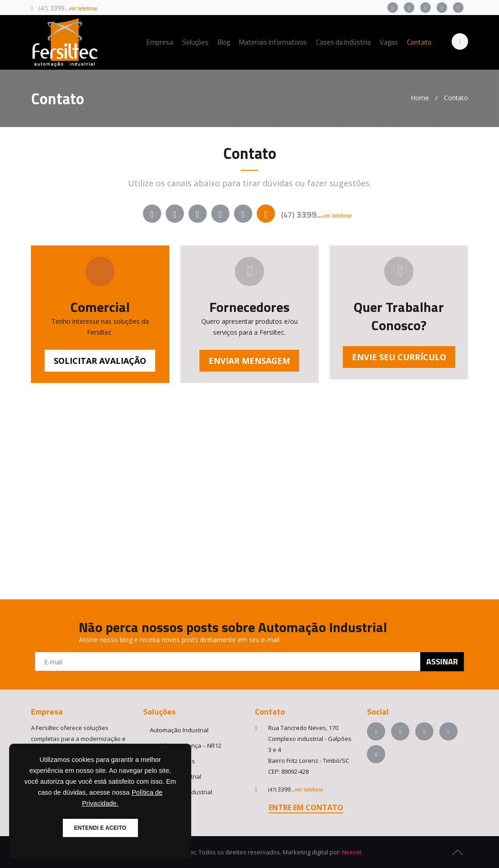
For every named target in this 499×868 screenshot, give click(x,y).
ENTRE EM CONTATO (306, 807)
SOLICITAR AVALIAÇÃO (100, 361)
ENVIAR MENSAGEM (249, 361)
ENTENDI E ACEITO (100, 828)
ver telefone (83, 9)
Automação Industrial (179, 730)
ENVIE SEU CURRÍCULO (399, 357)
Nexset (352, 852)
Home (420, 98)
